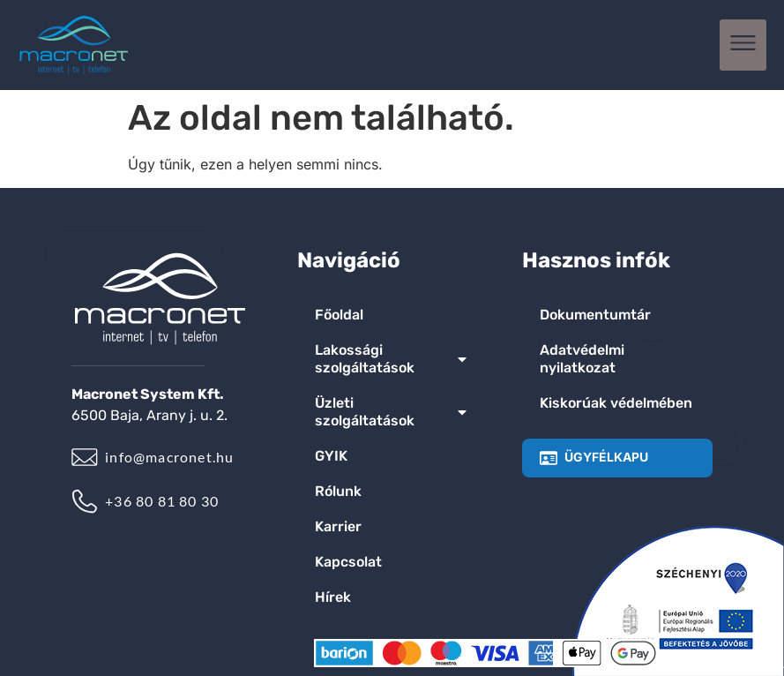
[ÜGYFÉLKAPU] (549, 458)
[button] (743, 45)
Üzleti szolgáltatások (392, 412)
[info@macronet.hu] (85, 457)
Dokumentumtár (595, 315)
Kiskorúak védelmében (616, 403)
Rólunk (338, 491)
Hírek (333, 597)
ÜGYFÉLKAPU (606, 457)
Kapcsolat (348, 562)
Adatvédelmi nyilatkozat (582, 359)
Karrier (338, 526)
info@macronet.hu (169, 457)
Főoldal (339, 315)
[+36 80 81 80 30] (85, 501)
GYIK (331, 456)
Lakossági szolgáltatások (392, 359)
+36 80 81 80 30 (162, 501)
